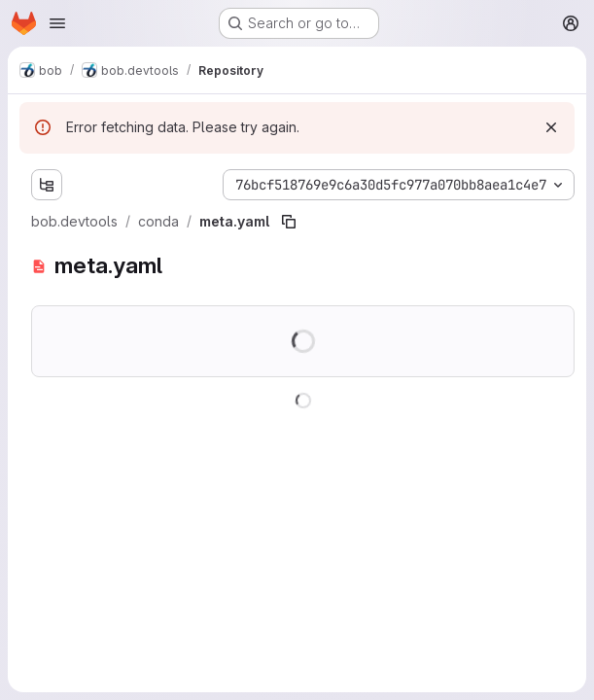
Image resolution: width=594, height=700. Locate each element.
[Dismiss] (551, 127)
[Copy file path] (289, 222)
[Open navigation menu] (57, 23)
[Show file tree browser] (47, 185)
